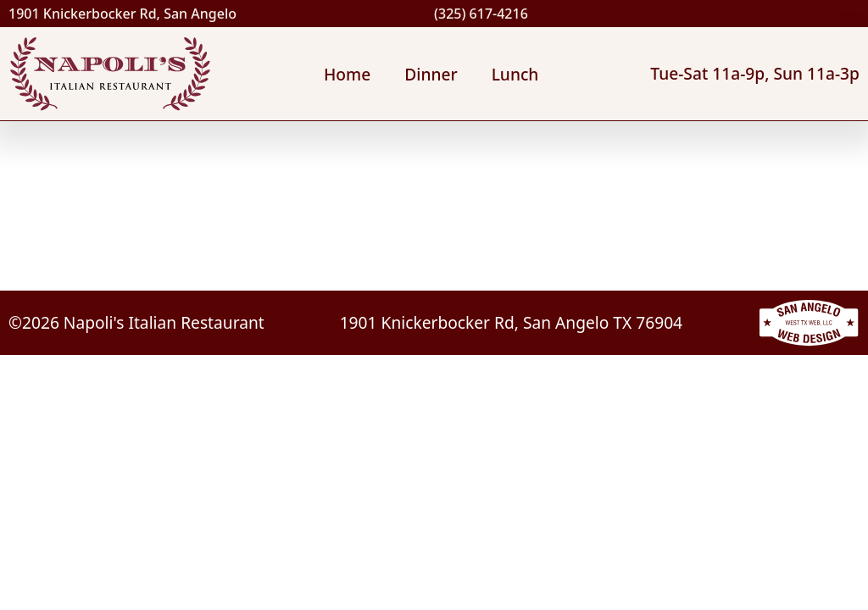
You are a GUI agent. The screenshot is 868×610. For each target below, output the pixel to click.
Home (347, 74)
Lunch (515, 74)
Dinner (431, 74)
